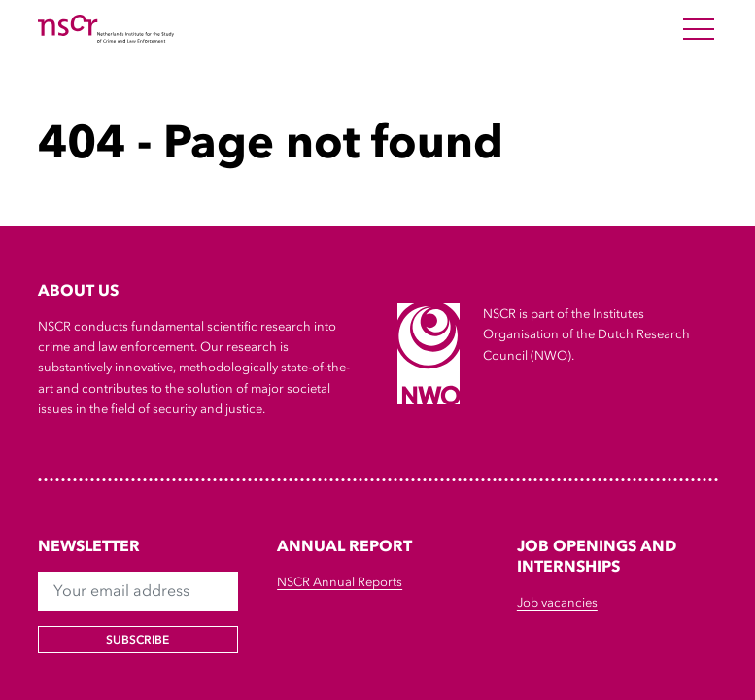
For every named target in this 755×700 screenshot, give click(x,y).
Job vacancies (557, 602)
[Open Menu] (699, 29)
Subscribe (137, 640)
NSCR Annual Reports (340, 582)
